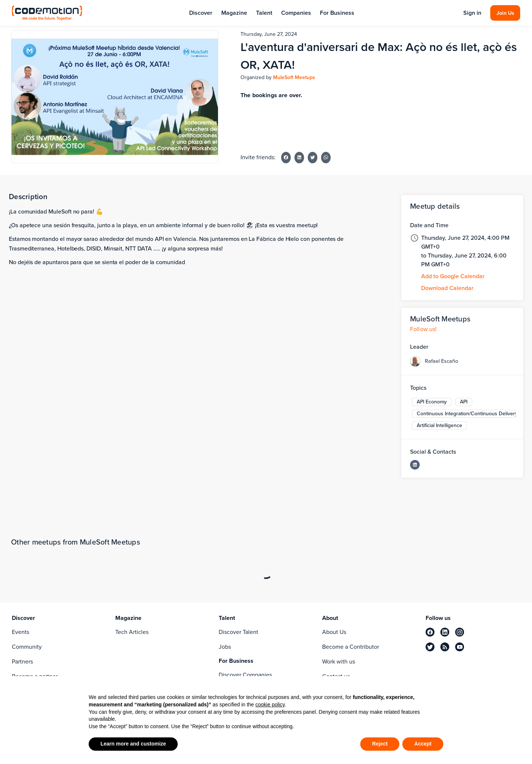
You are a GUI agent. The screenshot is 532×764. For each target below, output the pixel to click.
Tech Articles (132, 632)
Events (21, 632)
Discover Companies (245, 675)
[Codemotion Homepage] (47, 13)
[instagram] (460, 632)
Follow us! (424, 329)
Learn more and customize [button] (133, 744)
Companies (296, 13)
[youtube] (460, 647)
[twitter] (430, 647)
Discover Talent (238, 632)
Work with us (339, 661)
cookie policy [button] (270, 705)
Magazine (234, 13)
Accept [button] (423, 744)
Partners (22, 661)
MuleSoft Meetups (294, 77)
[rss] (445, 647)
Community (27, 647)
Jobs (225, 647)
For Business (337, 13)
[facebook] (430, 632)
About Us (334, 632)
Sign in (472, 13)
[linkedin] (445, 632)
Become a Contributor (351, 647)
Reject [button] (380, 744)
